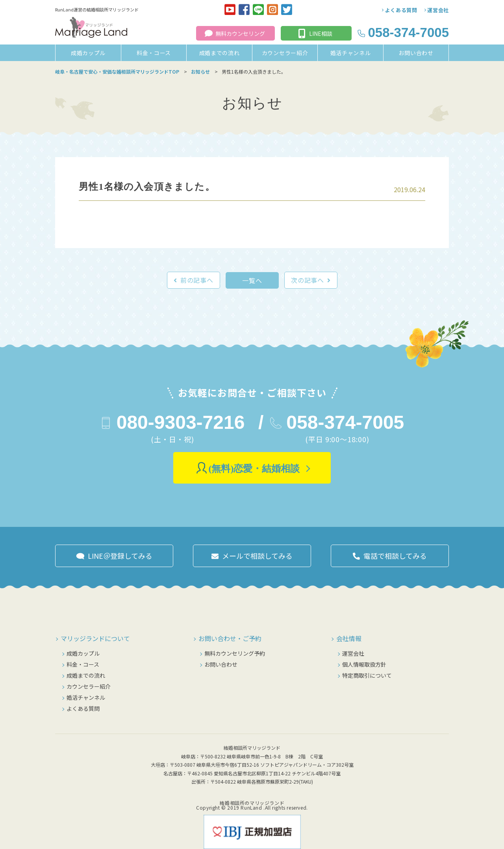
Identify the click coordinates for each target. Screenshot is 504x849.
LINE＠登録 (120, 556)
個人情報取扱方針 (364, 664)
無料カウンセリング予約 (235, 653)
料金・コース (154, 53)
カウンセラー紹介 (285, 53)
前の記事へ (197, 280)
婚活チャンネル (351, 53)
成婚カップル (88, 53)
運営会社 (438, 10)
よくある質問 (401, 10)
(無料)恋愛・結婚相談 (254, 469)
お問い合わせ (416, 53)
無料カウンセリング (240, 33)
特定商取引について (367, 675)
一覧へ (252, 280)
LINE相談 (321, 33)
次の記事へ (308, 280)
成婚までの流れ (220, 53)
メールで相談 (257, 556)
